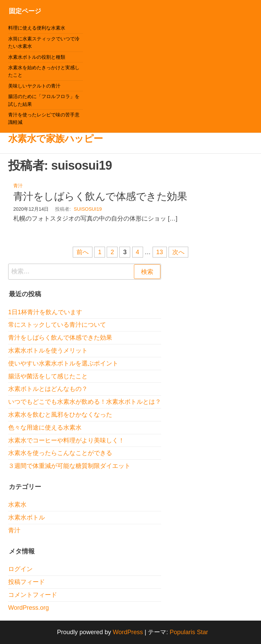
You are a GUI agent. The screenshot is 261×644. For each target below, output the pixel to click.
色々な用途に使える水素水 (45, 428)
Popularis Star (189, 632)
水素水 (17, 505)
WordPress (128, 632)
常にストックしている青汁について (57, 325)
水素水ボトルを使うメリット (48, 351)
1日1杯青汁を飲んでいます (45, 312)
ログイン (20, 569)
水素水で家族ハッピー (55, 139)
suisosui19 (88, 209)
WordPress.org (29, 608)
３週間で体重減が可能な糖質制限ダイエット (69, 466)
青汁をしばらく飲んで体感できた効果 (100, 196)
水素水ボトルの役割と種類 (37, 57)
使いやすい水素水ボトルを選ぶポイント (63, 363)
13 (160, 252)
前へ (83, 252)
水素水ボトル (27, 517)
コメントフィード (33, 595)
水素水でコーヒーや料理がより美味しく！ (66, 440)
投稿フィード (27, 582)
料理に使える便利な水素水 (37, 28)
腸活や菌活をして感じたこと (48, 376)
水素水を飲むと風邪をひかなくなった (60, 415)
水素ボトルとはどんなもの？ (48, 389)
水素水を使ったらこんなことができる (60, 453)
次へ (178, 252)
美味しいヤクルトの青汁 (34, 86)
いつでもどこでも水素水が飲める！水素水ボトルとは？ (85, 402)
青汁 (18, 186)
